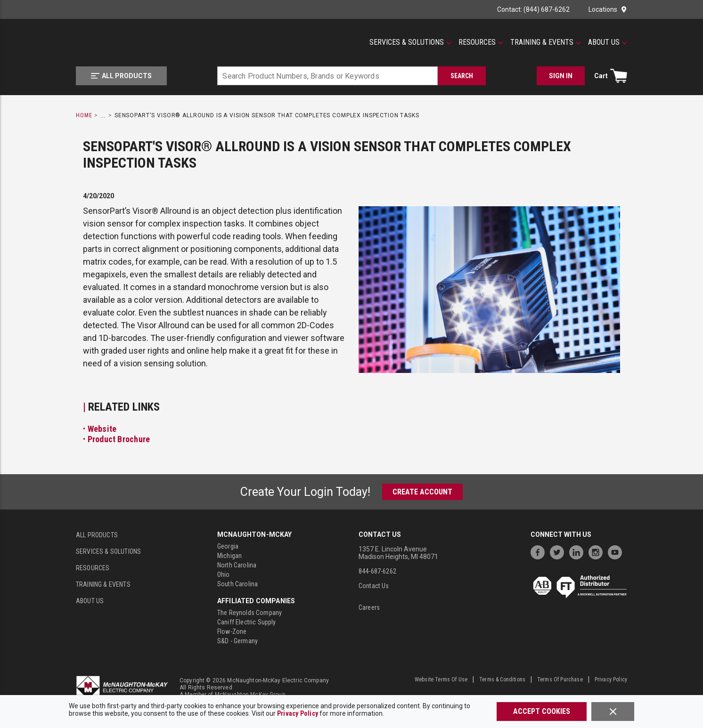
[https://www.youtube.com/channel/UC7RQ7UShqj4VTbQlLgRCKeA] (617, 551)
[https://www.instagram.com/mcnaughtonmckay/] (598, 551)
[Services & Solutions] (410, 42)
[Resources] (481, 42)
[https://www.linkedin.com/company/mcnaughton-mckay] (579, 551)
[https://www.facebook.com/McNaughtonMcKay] (540, 551)
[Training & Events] (546, 42)
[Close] (613, 712)
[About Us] (608, 42)
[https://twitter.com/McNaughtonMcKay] (559, 551)
